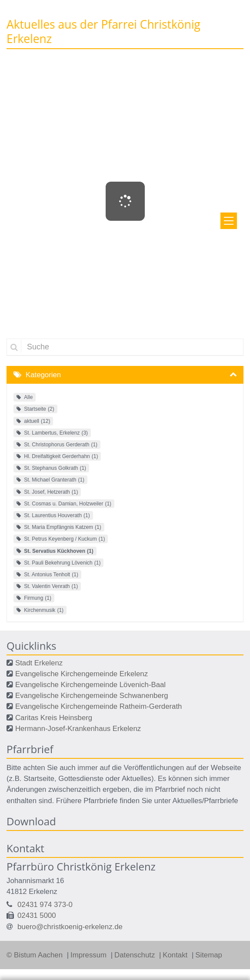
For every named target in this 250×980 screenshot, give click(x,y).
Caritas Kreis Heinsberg (54, 718)
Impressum (23, 914)
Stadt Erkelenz (39, 663)
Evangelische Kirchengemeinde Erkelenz (82, 674)
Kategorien (43, 375)
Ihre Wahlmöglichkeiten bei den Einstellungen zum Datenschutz (125, 807)
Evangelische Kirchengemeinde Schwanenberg (92, 696)
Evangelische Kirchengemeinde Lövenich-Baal (90, 685)
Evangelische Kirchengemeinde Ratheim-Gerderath (98, 706)
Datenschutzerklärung (171, 903)
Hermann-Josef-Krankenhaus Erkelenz (78, 729)
